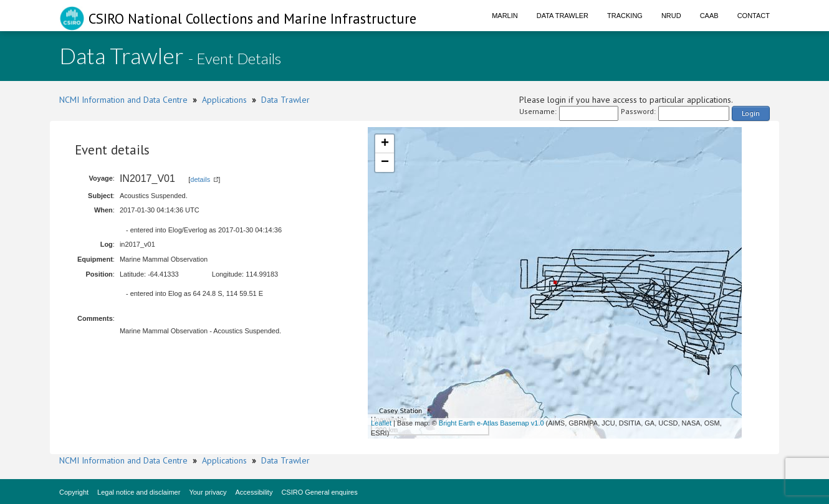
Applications (224, 100)
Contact (754, 16)
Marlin (505, 16)
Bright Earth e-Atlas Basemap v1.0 (491, 423)
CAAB (709, 16)
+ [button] (385, 144)
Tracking (625, 16)
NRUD (671, 16)
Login (751, 113)
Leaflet (381, 423)
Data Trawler (563, 16)
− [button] (385, 163)
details (200, 179)
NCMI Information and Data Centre (123, 100)
